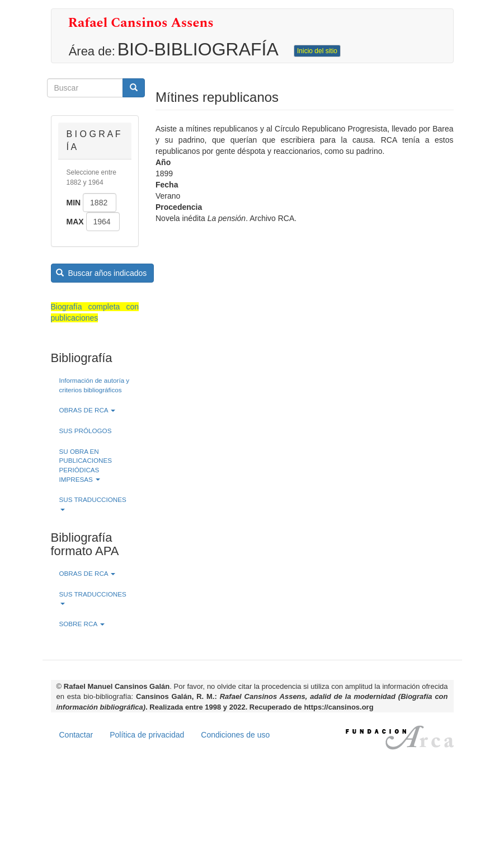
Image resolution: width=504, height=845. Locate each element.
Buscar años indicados (101, 273)
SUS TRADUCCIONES (93, 503)
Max (75, 222)
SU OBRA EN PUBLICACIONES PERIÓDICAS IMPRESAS (86, 465)
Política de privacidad (147, 735)
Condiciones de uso (235, 735)
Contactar (76, 735)
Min (74, 203)
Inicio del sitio (317, 51)
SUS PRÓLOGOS (86, 431)
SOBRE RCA (82, 624)
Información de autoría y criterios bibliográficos (95, 385)
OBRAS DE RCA (88, 410)
